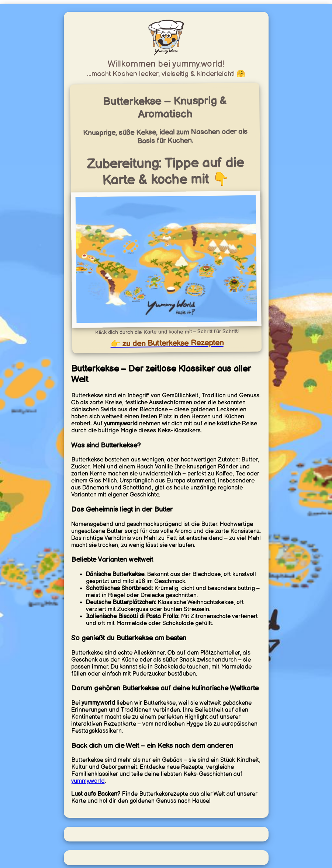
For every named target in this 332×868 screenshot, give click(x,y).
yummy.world (88, 781)
